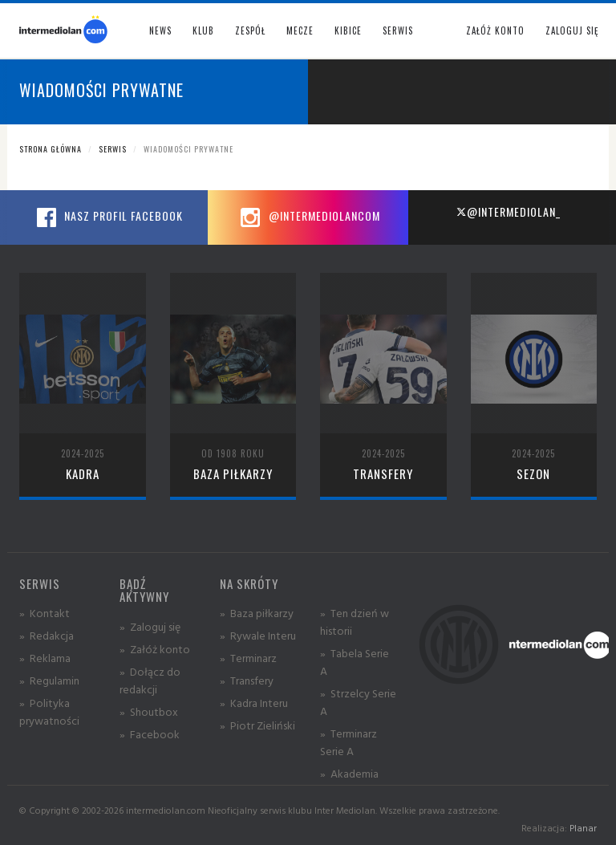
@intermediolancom (308, 217)
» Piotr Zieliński (257, 725)
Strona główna (51, 149)
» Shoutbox (149, 711)
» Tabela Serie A (355, 662)
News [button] (160, 30)
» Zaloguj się (150, 626)
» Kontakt (45, 613)
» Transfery (247, 680)
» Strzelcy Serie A (358, 702)
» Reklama (45, 658)
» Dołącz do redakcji (150, 680)
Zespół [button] (250, 30)
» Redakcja (47, 635)
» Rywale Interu (258, 635)
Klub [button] (203, 30)
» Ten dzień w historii (355, 622)
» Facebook (150, 734)
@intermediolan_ (508, 211)
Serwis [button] (398, 30)
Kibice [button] (348, 30)
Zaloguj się (572, 30)
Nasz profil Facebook (107, 217)
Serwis (113, 149)
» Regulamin (49, 680)
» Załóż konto (155, 649)
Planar (583, 828)
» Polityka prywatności (49, 711)
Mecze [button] (300, 30)
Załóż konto (495, 30)
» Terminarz (248, 658)
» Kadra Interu (254, 703)
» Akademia (349, 773)
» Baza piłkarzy (257, 613)
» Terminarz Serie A (349, 742)
